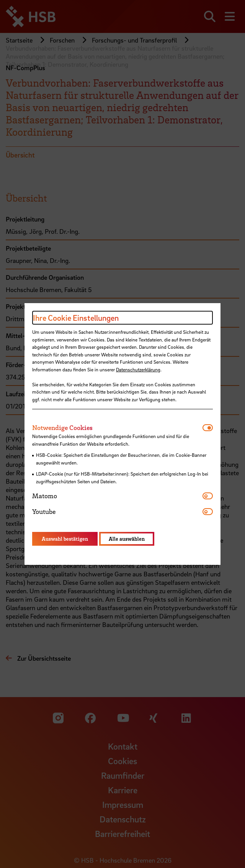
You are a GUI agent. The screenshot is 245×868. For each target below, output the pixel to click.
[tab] (117, 428)
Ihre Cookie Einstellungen (76, 318)
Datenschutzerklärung (138, 369)
